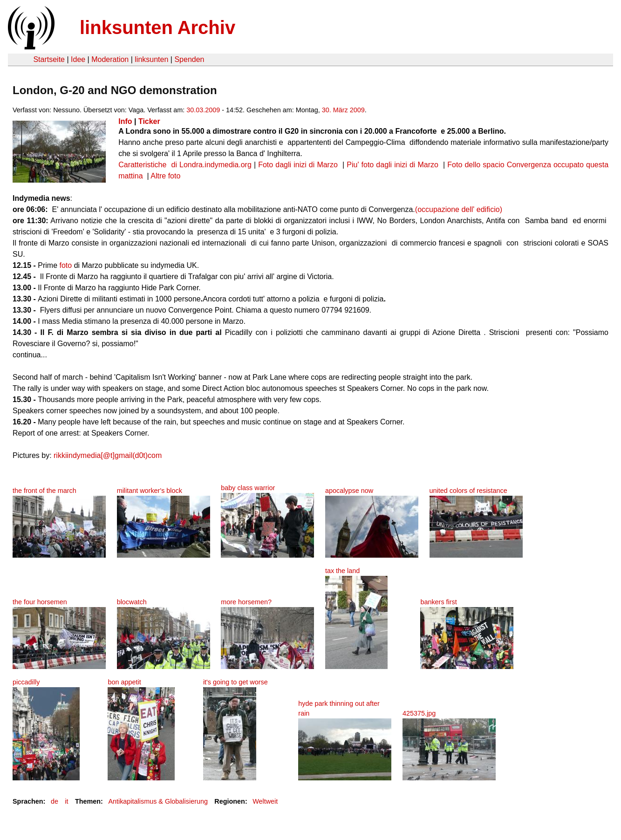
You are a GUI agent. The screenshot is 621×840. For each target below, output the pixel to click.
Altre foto (165, 176)
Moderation (110, 59)
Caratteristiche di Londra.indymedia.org (185, 165)
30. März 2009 (343, 110)
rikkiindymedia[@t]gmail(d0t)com (108, 455)
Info (125, 121)
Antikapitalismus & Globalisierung (158, 801)
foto (66, 265)
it (66, 801)
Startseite (49, 59)
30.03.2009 (203, 110)
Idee (78, 59)
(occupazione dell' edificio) (459, 209)
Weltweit (265, 801)
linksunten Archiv (157, 27)
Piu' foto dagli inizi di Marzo (394, 165)
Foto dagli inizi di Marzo (299, 165)
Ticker (149, 121)
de (55, 801)
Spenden (189, 59)
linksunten (151, 59)
